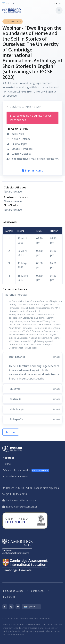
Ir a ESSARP (9, 597)
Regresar (11, 432)
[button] (32, 357)
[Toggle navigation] (59, 10)
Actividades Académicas (15, 476)
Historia (7, 464)
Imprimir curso (33, 171)
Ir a (56, 3)
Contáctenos (38, 591)
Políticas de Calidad (13, 591)
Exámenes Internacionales (26, 470)
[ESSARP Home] (16, 10)
